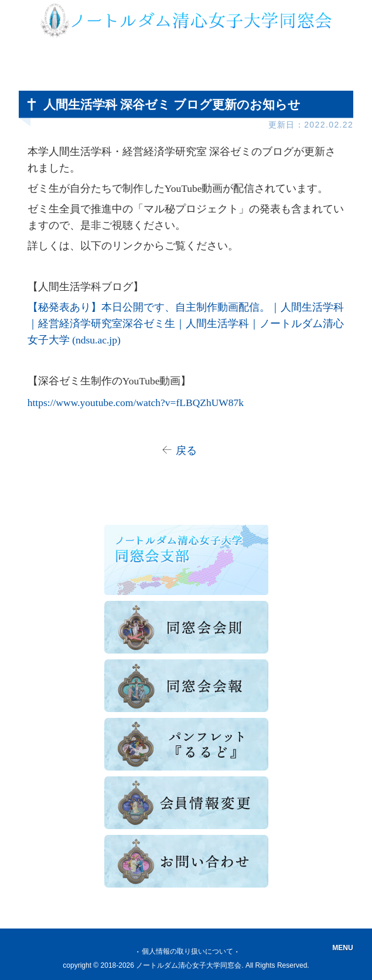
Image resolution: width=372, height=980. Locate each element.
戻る (186, 451)
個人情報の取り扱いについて (187, 951)
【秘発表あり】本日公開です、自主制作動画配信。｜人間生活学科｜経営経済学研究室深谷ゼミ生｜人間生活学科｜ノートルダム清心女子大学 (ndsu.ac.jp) (186, 324)
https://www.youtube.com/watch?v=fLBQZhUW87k (136, 403)
